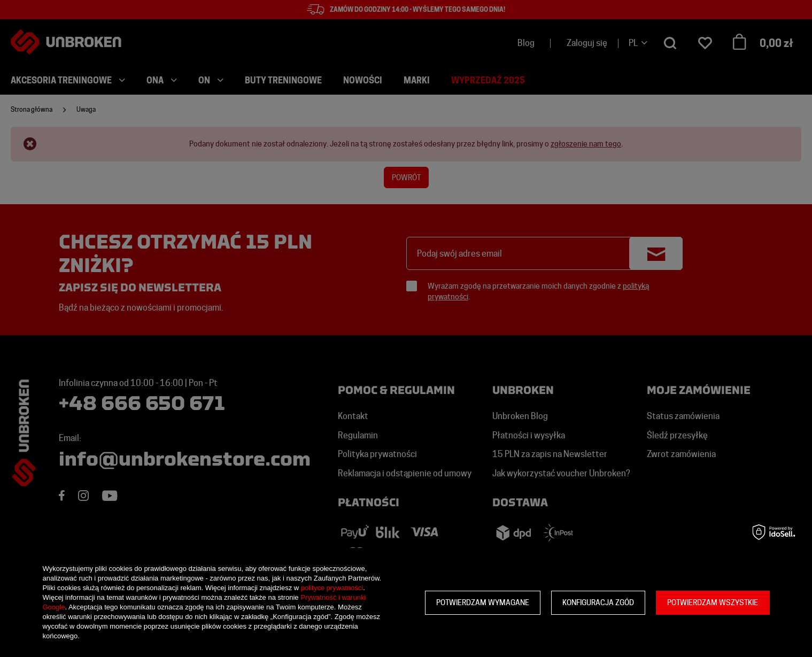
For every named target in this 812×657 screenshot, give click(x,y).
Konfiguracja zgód (598, 602)
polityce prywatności (332, 588)
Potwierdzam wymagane (483, 602)
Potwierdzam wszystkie (713, 602)
